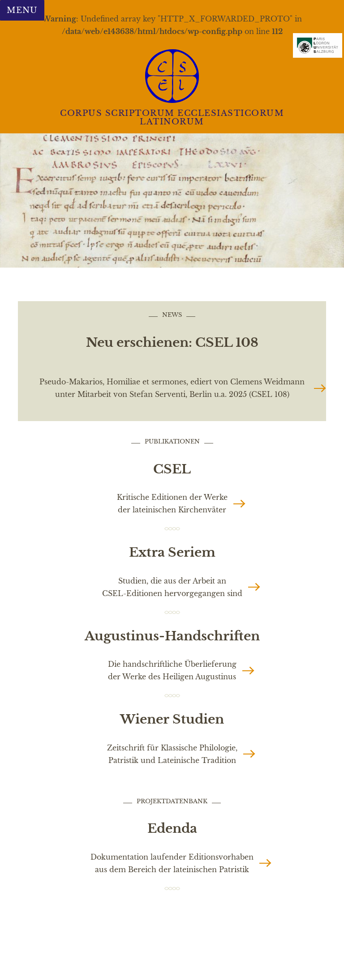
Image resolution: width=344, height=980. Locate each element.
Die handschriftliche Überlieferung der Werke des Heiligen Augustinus (172, 670)
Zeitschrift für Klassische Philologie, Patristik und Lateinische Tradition (172, 754)
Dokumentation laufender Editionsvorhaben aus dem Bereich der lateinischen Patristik (172, 863)
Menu (22, 10)
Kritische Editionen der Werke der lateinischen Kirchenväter (172, 503)
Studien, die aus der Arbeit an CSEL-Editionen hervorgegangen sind (172, 587)
